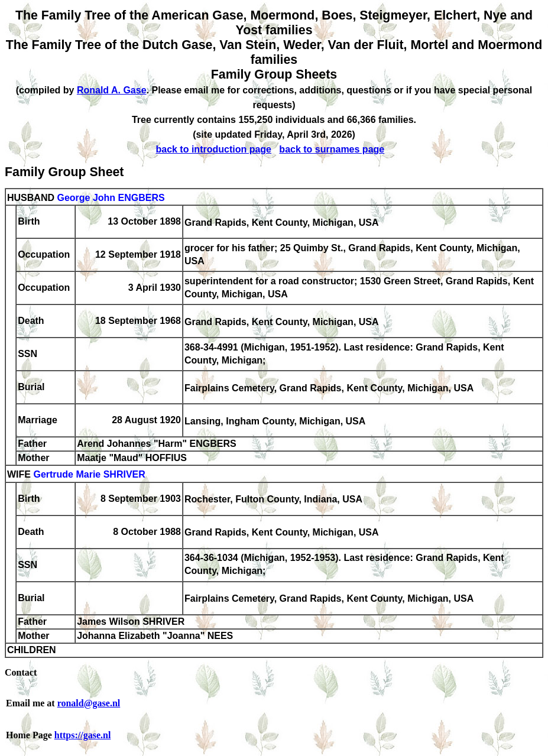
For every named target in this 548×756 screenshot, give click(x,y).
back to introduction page (213, 149)
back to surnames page (332, 149)
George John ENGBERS (111, 198)
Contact (21, 672)
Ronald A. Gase (112, 90)
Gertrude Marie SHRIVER (89, 475)
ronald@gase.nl (89, 703)
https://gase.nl (83, 735)
